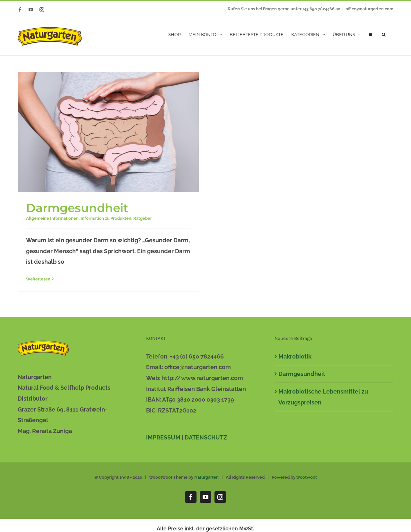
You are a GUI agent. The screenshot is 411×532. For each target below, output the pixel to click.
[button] (384, 34)
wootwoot (307, 477)
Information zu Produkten (106, 218)
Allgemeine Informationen (52, 218)
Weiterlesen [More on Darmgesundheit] (38, 279)
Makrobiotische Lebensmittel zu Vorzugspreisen (323, 396)
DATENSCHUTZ (206, 436)
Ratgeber (143, 218)
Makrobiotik (295, 355)
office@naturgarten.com (369, 9)
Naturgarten (206, 477)
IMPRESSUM (163, 436)
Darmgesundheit (77, 208)
